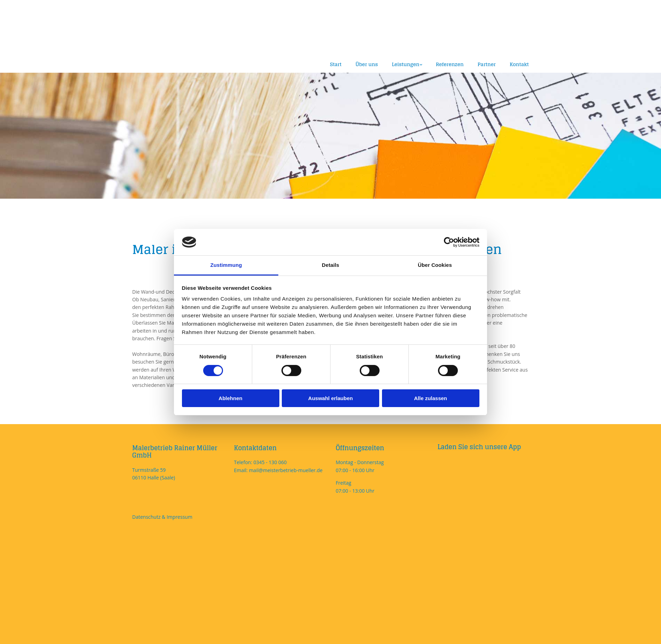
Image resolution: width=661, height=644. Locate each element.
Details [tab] (330, 265)
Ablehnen (230, 398)
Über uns (367, 64)
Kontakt (519, 64)
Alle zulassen (431, 398)
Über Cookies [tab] (435, 265)
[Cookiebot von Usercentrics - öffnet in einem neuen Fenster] (449, 242)
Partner (487, 64)
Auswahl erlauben (330, 398)
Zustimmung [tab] (226, 265)
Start (336, 64)
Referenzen (450, 64)
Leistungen (405, 64)
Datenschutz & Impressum (162, 517)
